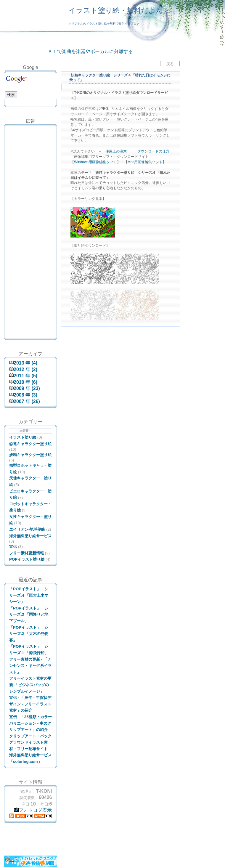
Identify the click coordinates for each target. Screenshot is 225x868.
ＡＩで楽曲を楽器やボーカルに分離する (90, 51)
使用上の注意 (116, 151)
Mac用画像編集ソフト (145, 162)
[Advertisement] (30, 140)
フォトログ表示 (33, 810)
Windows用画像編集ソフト (95, 162)
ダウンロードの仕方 (153, 151)
